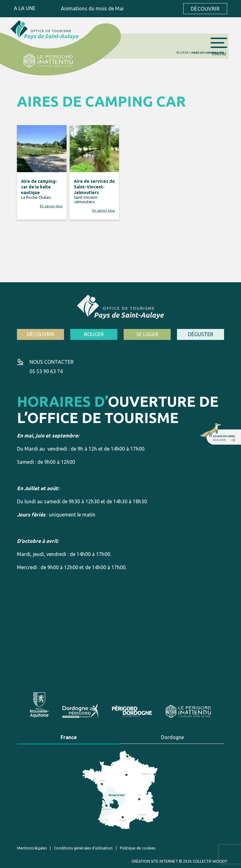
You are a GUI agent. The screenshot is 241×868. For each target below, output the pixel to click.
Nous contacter (52, 362)
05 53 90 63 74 (46, 371)
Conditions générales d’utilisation (83, 848)
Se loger (182, 53)
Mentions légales (32, 848)
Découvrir (205, 9)
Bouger (94, 334)
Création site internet (155, 861)
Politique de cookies (138, 848)
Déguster (201, 334)
